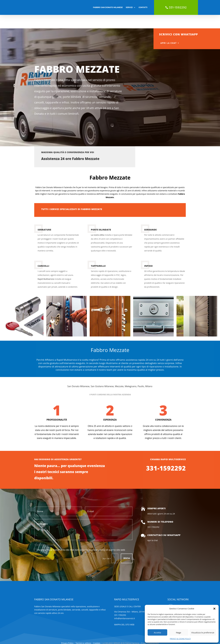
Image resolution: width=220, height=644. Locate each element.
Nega (178, 632)
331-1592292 (178, 7)
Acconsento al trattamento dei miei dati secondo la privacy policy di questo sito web (80, 536)
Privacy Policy (68, 630)
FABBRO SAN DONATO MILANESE (108, 7)
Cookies (97, 630)
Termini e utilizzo (83, 630)
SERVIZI (129, 7)
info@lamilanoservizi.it (125, 605)
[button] (214, 609)
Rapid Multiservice (46, 266)
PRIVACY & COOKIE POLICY (180, 639)
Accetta (157, 632)
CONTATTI (143, 7)
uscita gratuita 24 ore (202, 40)
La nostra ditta (98, 221)
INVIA (127, 545)
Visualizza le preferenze (203, 632)
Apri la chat (169, 30)
